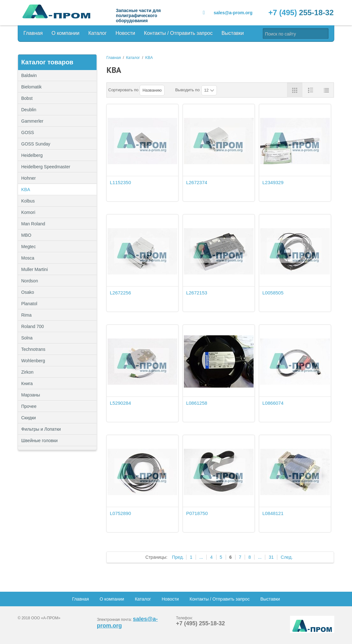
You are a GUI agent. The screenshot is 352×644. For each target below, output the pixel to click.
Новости (125, 33)
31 (271, 557)
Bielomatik (31, 87)
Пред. (178, 557)
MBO (26, 235)
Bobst (27, 98)
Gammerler (32, 121)
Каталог (97, 33)
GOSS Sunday (36, 144)
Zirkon (27, 372)
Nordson (30, 281)
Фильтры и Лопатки (57, 429)
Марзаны (31, 395)
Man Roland (33, 224)
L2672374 (197, 182)
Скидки (28, 418)
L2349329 (273, 182)
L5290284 (120, 403)
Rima (26, 315)
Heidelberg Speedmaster (46, 167)
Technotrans (33, 349)
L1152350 (120, 182)
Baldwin (29, 75)
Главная (33, 33)
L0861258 (197, 403)
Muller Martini (35, 269)
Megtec (28, 247)
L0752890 (120, 513)
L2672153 (197, 293)
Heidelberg (32, 155)
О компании (66, 33)
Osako (28, 292)
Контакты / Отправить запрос (178, 33)
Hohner (28, 178)
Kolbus (28, 201)
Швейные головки (39, 441)
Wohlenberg (33, 361)
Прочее (57, 406)
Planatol (29, 304)
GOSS (28, 132)
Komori (28, 212)
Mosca (28, 258)
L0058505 (273, 293)
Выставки (233, 33)
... (201, 557)
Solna (27, 338)
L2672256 (120, 293)
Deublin (29, 110)
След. (287, 557)
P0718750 (197, 513)
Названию (152, 90)
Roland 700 (33, 326)
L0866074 (273, 403)
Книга (27, 383)
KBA (26, 190)
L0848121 (273, 513)
